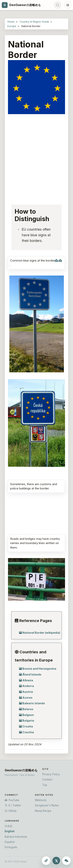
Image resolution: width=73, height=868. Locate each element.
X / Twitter (13, 805)
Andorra (28, 686)
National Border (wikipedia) (41, 633)
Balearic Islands (34, 703)
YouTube (12, 800)
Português (11, 847)
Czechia (28, 732)
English (10, 831)
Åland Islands (32, 674)
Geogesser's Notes (47, 805)
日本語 (8, 826)
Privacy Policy (51, 774)
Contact (47, 780)
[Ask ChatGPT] (66, 861)
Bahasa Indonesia (16, 837)
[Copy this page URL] (46, 861)
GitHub (11, 811)
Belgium (28, 715)
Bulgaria (28, 721)
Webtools (41, 800)
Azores (27, 698)
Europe (12, 26)
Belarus (28, 709)
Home (11, 22)
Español (10, 842)
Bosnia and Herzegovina (39, 669)
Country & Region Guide (34, 22)
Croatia (28, 726)
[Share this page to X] (56, 861)
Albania (28, 680)
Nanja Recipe (43, 811)
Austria (28, 692)
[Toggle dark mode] (68, 5)
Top (45, 785)
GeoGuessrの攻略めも (21, 770)
